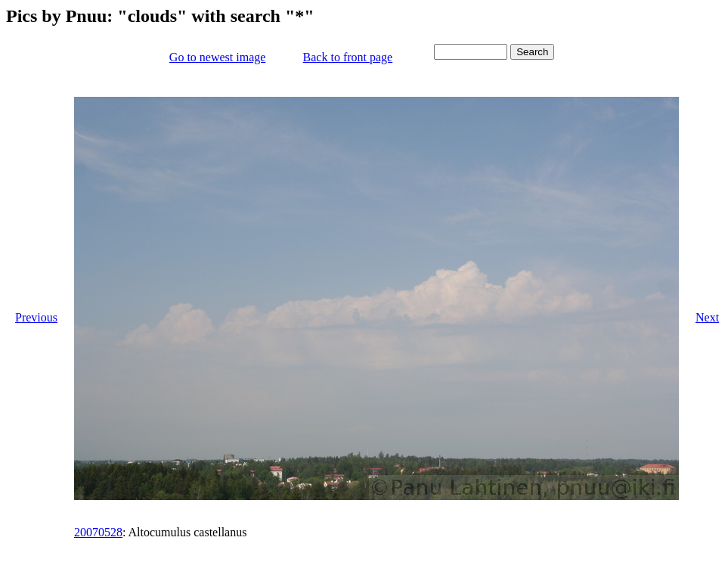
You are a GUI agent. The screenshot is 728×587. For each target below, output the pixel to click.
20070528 (98, 532)
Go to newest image (218, 57)
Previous (36, 317)
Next (707, 317)
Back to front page (348, 57)
